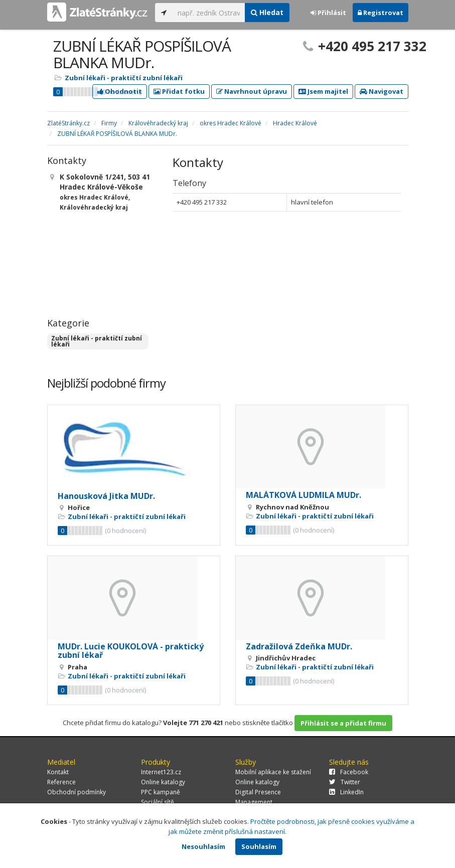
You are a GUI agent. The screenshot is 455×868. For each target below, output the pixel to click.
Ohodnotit (120, 91)
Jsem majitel (323, 91)
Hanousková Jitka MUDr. (106, 496)
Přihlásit (328, 13)
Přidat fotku (179, 91)
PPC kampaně (161, 792)
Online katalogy (163, 782)
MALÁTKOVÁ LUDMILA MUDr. (304, 495)
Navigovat (382, 91)
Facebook (349, 772)
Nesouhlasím (203, 846)
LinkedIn (346, 792)
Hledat (267, 12)
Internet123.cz (161, 772)
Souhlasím (259, 846)
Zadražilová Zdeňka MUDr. (299, 646)
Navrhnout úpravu (252, 91)
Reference (61, 782)
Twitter (345, 782)
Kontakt (58, 772)
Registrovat (381, 13)
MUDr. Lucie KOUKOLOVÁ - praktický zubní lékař (131, 651)
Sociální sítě (158, 802)
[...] (209, 13)
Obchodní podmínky (77, 792)
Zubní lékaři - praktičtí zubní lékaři (124, 78)
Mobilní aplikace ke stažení (273, 772)
